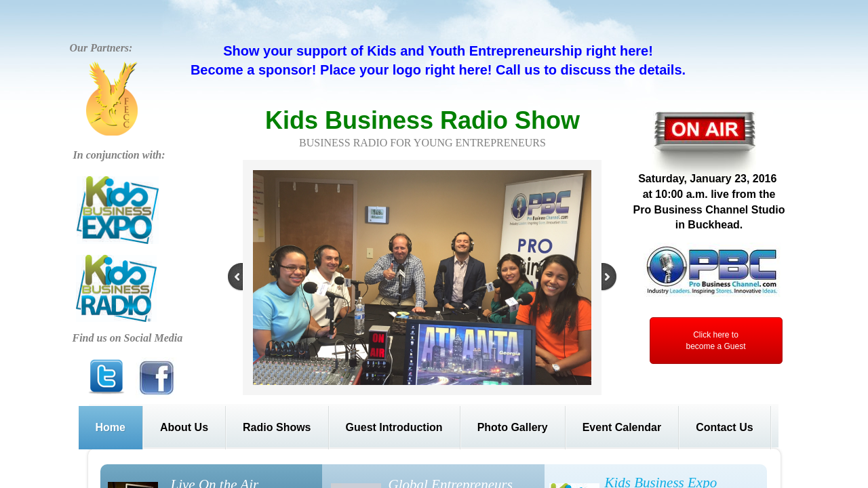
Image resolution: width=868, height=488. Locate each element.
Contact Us (724, 427)
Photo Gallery (513, 427)
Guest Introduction (394, 427)
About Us (184, 427)
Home (111, 427)
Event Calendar (622, 427)
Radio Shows (277, 427)
